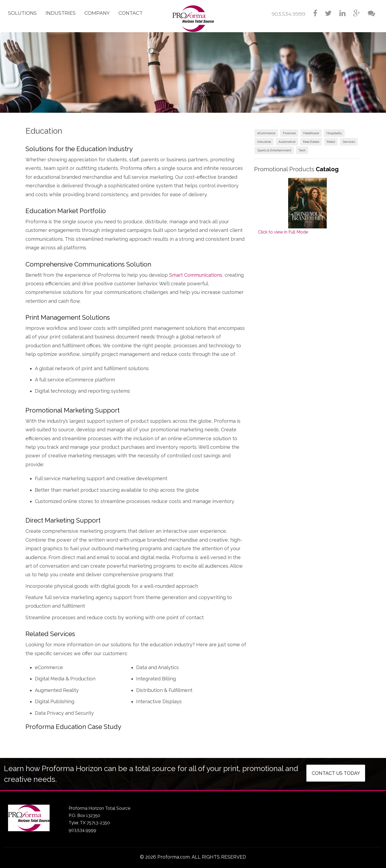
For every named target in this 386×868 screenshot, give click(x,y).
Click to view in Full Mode (283, 232)
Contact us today (336, 773)
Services (349, 142)
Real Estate (311, 142)
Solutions (22, 13)
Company (97, 13)
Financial (289, 133)
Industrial (264, 142)
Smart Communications (196, 275)
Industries (61, 13)
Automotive (287, 142)
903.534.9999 (288, 14)
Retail (331, 142)
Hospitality (334, 133)
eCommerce (266, 133)
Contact (131, 13)
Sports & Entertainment (274, 150)
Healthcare (311, 133)
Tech (302, 150)
